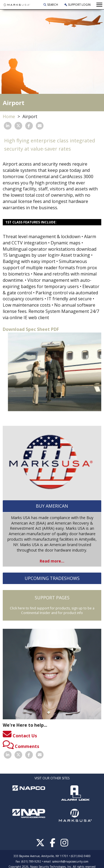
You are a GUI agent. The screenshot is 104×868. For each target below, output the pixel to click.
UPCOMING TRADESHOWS (52, 578)
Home (9, 116)
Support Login (77, 5)
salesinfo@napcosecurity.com (70, 861)
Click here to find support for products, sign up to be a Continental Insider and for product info (52, 610)
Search (51, 5)
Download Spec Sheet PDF (31, 329)
